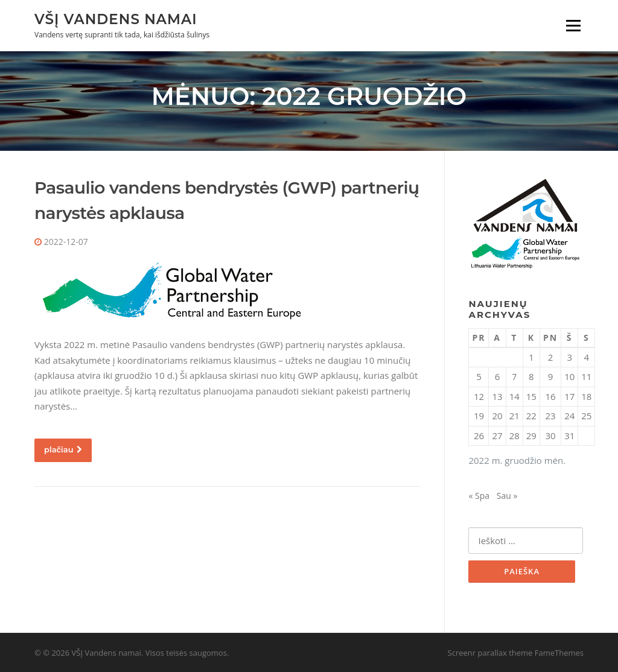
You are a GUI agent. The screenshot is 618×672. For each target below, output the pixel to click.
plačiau (63, 449)
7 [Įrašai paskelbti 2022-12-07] (514, 377)
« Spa (479, 496)
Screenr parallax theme (490, 653)
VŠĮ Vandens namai (116, 19)
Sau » (507, 496)
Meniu (573, 25)
